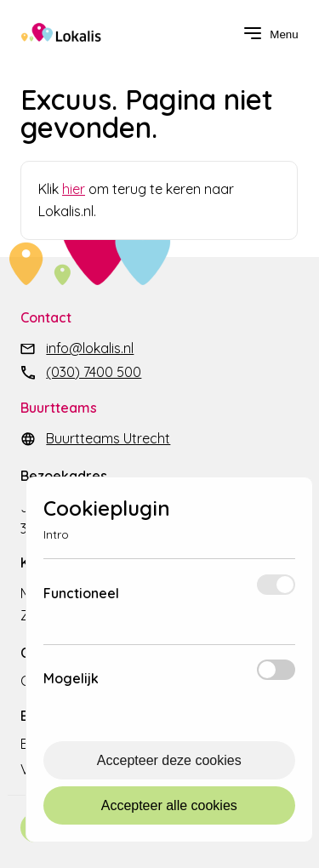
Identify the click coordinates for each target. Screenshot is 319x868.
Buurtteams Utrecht (108, 438)
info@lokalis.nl (90, 348)
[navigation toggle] (271, 34)
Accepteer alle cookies (169, 805)
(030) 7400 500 (94, 372)
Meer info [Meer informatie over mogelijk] (174, 686)
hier (74, 189)
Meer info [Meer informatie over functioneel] (184, 601)
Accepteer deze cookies (169, 760)
